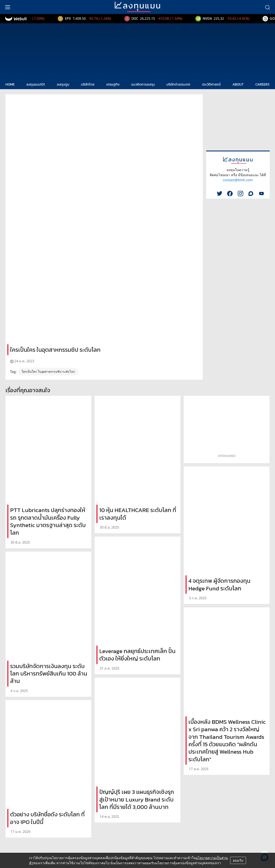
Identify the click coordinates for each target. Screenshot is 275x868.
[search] (267, 7)
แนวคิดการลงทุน (143, 84)
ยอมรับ (238, 860)
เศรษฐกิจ (113, 84)
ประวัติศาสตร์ (211, 84)
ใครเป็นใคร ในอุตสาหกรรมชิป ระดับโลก (48, 372)
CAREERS (262, 84)
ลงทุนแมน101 (36, 84)
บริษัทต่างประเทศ (178, 84)
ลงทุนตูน (63, 84)
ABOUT (238, 84)
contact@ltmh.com (238, 180)
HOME (10, 84)
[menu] (8, 7)
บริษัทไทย (88, 84)
